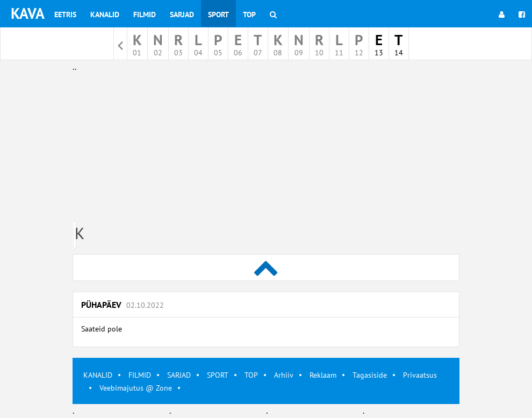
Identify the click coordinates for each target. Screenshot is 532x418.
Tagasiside (370, 375)
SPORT (218, 375)
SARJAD (179, 375)
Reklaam (323, 375)
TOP (251, 375)
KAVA (28, 13)
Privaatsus (420, 375)
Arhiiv (284, 375)
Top (249, 15)
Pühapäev (123, 305)
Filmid (145, 15)
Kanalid (105, 15)
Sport (218, 15)
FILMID (140, 375)
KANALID (98, 375)
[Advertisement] (266, 149)
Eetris (65, 15)
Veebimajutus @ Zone (136, 388)
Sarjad (182, 15)
